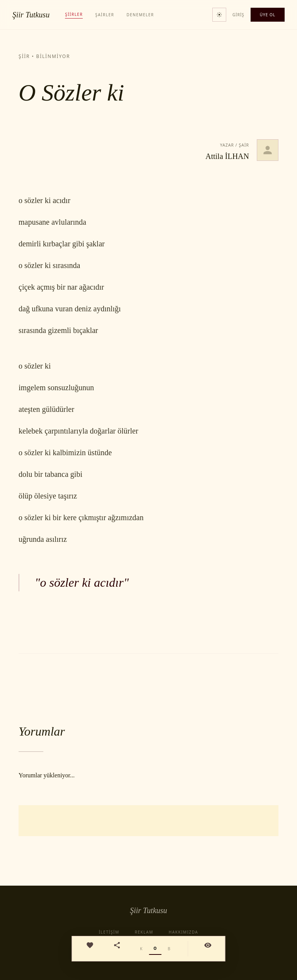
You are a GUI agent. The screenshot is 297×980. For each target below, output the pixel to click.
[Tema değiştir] (219, 15)
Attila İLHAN (227, 156)
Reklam (144, 932)
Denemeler (140, 15)
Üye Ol (268, 15)
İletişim (109, 932)
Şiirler (74, 14)
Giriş (238, 15)
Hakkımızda (183, 932)
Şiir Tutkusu (31, 15)
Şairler (105, 15)
